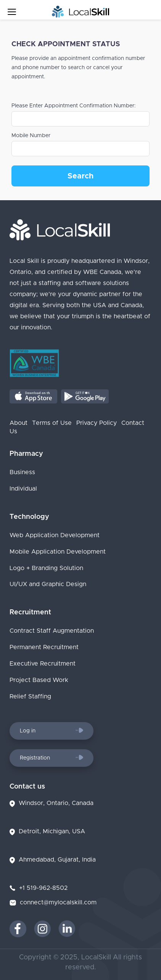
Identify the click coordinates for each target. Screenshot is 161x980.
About (19, 423)
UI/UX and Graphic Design (48, 585)
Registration (52, 758)
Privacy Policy (97, 423)
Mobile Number (31, 136)
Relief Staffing (30, 697)
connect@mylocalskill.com (58, 902)
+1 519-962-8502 (43, 888)
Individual (23, 489)
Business (22, 472)
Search (80, 176)
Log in (52, 731)
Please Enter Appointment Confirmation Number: (74, 106)
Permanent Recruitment (44, 647)
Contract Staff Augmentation (52, 631)
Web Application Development (55, 535)
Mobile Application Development (58, 552)
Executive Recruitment (43, 664)
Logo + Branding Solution (46, 568)
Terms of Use (52, 423)
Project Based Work (39, 680)
